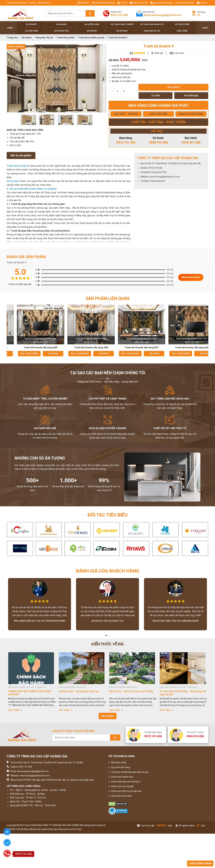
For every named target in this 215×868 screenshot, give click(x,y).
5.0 (131, 53)
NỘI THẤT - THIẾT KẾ (126, 114)
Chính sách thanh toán (121, 777)
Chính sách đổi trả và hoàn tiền (125, 791)
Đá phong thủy (65, 31)
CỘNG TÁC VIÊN (159, 114)
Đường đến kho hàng (103, 3)
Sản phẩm (27, 38)
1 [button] (106, 636)
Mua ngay (173, 87)
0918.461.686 (191, 142)
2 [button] (109, 636)
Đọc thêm (15, 710)
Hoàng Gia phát (158, 181)
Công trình (186, 31)
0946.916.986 (158, 142)
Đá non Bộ (96, 31)
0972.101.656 (126, 142)
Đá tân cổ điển (185, 24)
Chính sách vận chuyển (121, 786)
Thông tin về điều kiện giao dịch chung (128, 772)
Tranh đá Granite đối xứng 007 (183, 348)
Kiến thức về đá (139, 3)
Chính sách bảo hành (120, 796)
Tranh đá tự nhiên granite (91, 38)
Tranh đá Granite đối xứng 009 (82, 348)
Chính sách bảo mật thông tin (124, 782)
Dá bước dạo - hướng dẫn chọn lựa (129, 691)
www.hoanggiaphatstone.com (165, 177)
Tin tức (122, 3)
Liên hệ (202, 3)
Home (10, 28)
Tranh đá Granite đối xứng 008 (133, 348)
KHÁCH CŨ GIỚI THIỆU (191, 114)
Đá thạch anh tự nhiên (123, 24)
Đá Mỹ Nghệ (126, 31)
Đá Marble (66, 24)
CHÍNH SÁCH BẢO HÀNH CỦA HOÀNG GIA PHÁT (80, 693)
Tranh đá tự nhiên (66, 38)
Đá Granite (35, 24)
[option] (57, 78)
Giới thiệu (83, 3)
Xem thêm (107, 716)
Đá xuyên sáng (95, 24)
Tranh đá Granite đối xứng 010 (32, 348)
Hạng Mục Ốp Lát (155, 31)
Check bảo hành (185, 3)
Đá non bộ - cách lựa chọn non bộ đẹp (182, 691)
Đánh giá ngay (191, 277)
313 (171, 53)
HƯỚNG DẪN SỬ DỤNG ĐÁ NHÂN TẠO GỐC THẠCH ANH (30, 693)
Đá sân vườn (35, 31)
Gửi (115, 738)
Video (205, 28)
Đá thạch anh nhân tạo (153, 24)
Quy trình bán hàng (161, 3)
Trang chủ (12, 38)
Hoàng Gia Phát (159, 172)
